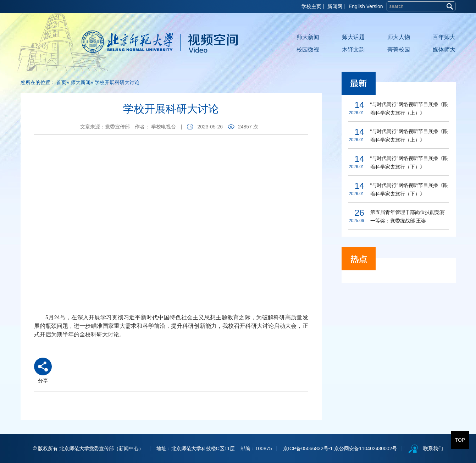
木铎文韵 (353, 49)
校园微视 (308, 49)
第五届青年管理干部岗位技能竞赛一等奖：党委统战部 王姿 (408, 216)
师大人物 (399, 37)
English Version (366, 6)
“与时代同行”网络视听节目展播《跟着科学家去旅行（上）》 (409, 109)
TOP (460, 440)
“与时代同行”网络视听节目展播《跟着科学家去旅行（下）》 (409, 162)
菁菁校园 (399, 49)
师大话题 (353, 37)
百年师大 (444, 37)
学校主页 (311, 6)
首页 (61, 82)
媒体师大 (444, 49)
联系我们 (433, 448)
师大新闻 (308, 37)
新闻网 (335, 6)
